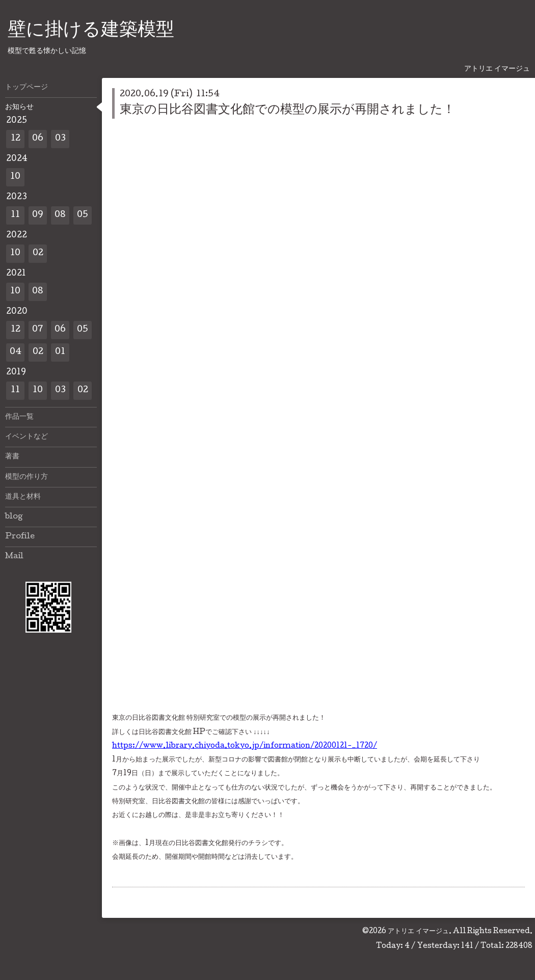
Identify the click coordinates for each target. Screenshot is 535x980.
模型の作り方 (26, 477)
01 (60, 352)
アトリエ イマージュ (418, 932)
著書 (12, 457)
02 (38, 253)
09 (38, 215)
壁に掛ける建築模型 (91, 31)
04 (16, 352)
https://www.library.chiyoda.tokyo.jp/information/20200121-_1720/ (245, 746)
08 (60, 215)
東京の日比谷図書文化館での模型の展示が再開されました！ (287, 110)
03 (60, 139)
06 (38, 139)
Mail (14, 557)
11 (15, 215)
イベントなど (26, 437)
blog (14, 517)
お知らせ (19, 107)
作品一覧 (19, 417)
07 (38, 330)
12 (16, 139)
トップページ (26, 88)
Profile (20, 537)
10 (15, 177)
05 (83, 215)
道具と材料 (23, 497)
